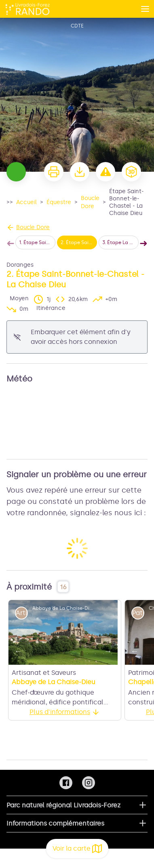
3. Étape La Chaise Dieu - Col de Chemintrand (120, 242)
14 (55, 665)
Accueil (26, 202)
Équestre (59, 202)
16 (71, 665)
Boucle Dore (90, 202)
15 (63, 665)
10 (87, 654)
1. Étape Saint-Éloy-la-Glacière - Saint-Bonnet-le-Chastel (37, 242)
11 (95, 654)
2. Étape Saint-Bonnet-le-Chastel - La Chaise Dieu (79, 242)
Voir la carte (77, 849)
